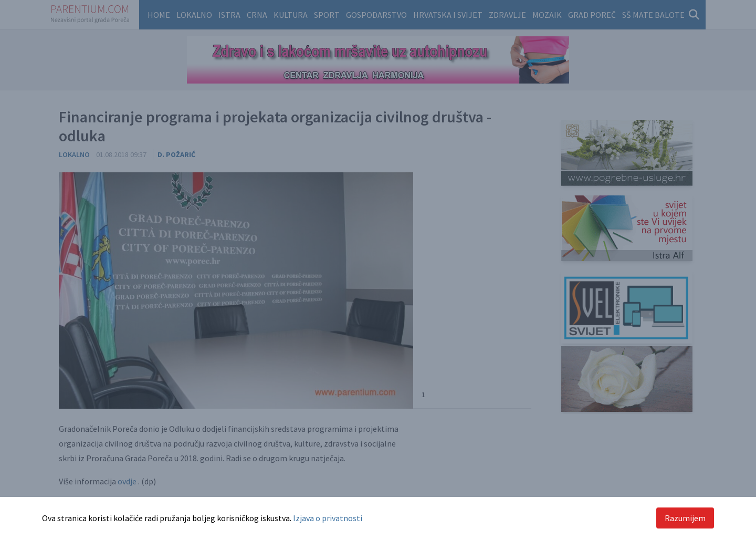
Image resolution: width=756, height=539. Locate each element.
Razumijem (685, 518)
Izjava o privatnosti (328, 518)
